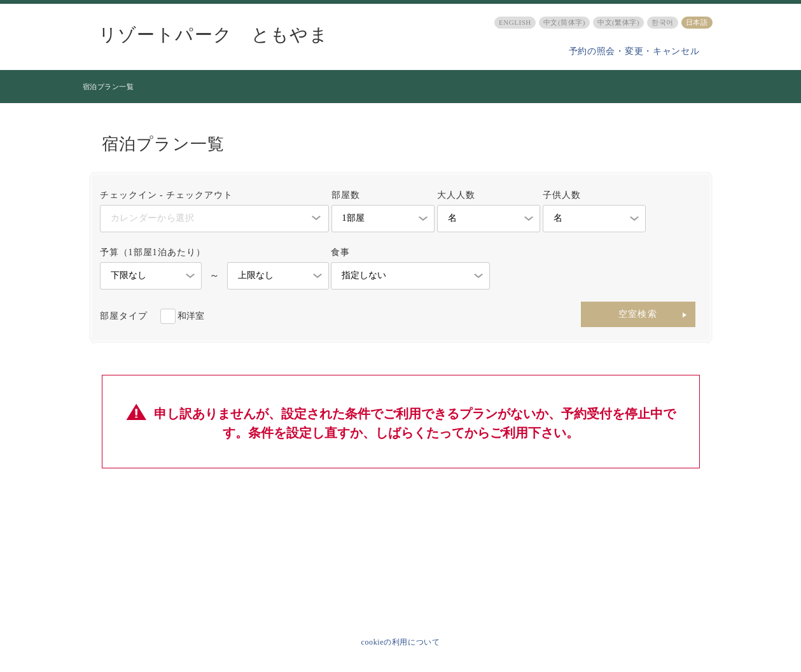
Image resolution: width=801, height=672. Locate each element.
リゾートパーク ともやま (214, 35)
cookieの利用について (401, 642)
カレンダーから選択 (153, 218)
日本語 (697, 22)
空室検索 (638, 314)
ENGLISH (515, 22)
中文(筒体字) (564, 22)
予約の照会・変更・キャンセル (634, 51)
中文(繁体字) (618, 22)
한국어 (663, 22)
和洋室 (191, 316)
